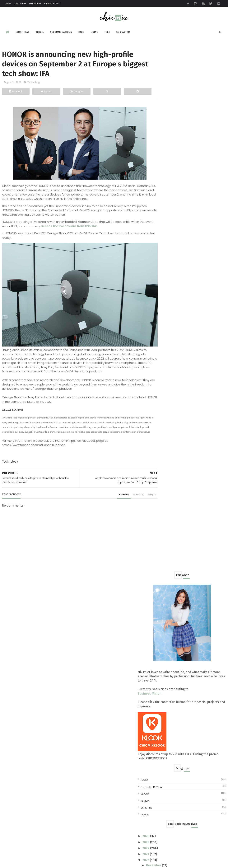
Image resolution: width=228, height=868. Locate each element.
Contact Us (35, 4)
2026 (164, 307)
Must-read (23, 31)
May (167, 530)
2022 (163, 331)
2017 (163, 585)
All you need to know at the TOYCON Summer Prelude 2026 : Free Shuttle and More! (202, 703)
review (162, 272)
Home (9, 4)
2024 (164, 319)
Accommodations (61, 31)
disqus (143, 495)
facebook (130, 495)
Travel (40, 31)
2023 (163, 325)
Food (81, 31)
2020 (164, 567)
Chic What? (20, 4)
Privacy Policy (52, 4)
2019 (164, 573)
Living (94, 31)
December (171, 336)
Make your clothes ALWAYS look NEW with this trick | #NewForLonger (199, 643)
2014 (164, 603)
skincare (164, 279)
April (167, 536)
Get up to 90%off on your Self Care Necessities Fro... (188, 464)
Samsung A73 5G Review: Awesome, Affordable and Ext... (188, 416)
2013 (163, 609)
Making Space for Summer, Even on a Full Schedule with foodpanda (200, 830)
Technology (34, 84)
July (166, 518)
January (169, 554)
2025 (163, 313)
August (169, 360)
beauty (162, 265)
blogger (115, 495)
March (168, 542)
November (171, 342)
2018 (164, 579)
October (170, 348)
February (170, 548)
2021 (163, 561)
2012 (163, 615)
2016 (164, 591)
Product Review (169, 258)
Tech (107, 31)
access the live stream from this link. (78, 227)
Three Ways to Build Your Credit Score (190, 510)
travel (162, 286)
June (167, 524)
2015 (163, 597)
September (172, 354)
